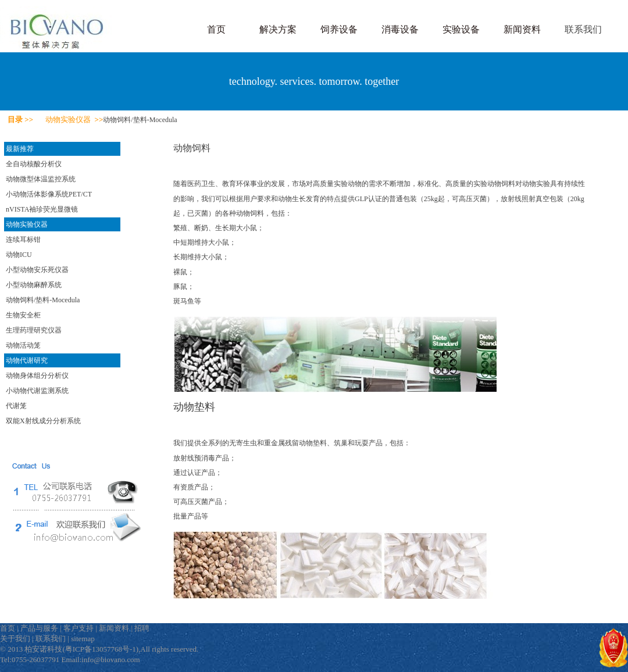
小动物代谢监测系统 (37, 391)
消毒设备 (400, 29)
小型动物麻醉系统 (34, 285)
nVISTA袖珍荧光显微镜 (42, 209)
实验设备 (461, 29)
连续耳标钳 (23, 240)
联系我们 (583, 29)
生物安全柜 (23, 315)
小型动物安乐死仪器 (37, 270)
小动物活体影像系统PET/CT (49, 194)
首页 (216, 29)
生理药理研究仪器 (34, 330)
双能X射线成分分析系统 (43, 421)
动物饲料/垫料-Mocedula (43, 300)
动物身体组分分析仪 (37, 376)
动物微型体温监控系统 (41, 179)
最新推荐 (20, 149)
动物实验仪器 (27, 224)
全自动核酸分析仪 (34, 164)
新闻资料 (522, 29)
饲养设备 (339, 29)
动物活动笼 (23, 345)
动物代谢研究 (27, 360)
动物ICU (19, 255)
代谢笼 (16, 406)
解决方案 (278, 29)
